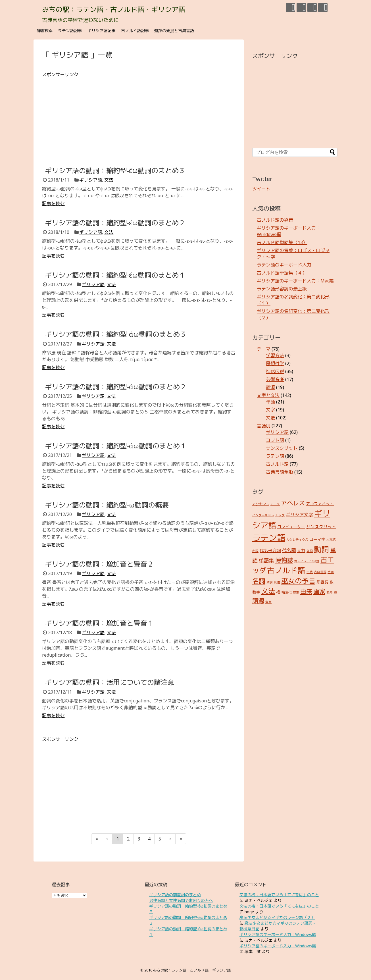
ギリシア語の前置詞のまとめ (175, 895)
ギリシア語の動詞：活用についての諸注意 (110, 682)
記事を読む (53, 203)
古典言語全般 (280, 472)
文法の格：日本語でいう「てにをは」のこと (279, 895)
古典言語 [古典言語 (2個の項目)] (320, 572)
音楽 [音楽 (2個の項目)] (268, 602)
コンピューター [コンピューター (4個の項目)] (291, 527)
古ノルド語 (277, 464)
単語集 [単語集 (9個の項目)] (266, 560)
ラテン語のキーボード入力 (284, 265)
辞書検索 (45, 31)
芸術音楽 (275, 379)
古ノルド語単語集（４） (282, 273)
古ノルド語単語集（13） (282, 242)
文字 (270, 410)
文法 (109, 180)
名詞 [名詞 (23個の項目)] (259, 581)
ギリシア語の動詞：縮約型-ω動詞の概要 (107, 505)
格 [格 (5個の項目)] (278, 592)
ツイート (261, 189)
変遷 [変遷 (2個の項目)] (277, 582)
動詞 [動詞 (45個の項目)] (322, 549)
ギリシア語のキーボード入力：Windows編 (278, 934)
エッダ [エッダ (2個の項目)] (280, 515)
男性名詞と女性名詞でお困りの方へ (181, 900)
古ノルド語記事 (135, 31)
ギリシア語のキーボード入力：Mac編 (295, 281)
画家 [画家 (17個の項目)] (319, 591)
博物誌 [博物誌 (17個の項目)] (284, 560)
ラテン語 (275, 456)
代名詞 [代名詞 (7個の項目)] (289, 550)
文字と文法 (268, 395)
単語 (270, 402)
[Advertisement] (139, 118)
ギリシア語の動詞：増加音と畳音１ (99, 623)
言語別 (264, 426)
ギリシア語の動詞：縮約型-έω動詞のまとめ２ (115, 223)
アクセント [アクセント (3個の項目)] (261, 504)
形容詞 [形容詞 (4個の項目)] (322, 582)
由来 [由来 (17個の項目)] (306, 591)
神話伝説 (275, 371)
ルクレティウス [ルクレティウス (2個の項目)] (297, 540)
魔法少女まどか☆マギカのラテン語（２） (277, 917)
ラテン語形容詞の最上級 (282, 289)
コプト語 (275, 440)
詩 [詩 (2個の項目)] (335, 592)
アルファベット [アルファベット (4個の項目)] (320, 504)
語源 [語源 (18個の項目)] (258, 601)
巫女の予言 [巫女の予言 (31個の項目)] (298, 581)
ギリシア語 (91, 180)
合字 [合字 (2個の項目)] (331, 572)
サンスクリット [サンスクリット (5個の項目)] (321, 527)
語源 (270, 387)
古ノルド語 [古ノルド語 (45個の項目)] (286, 570)
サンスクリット (282, 448)
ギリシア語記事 (101, 31)
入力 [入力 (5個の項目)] (301, 550)
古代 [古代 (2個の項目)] (310, 572)
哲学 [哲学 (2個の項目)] (270, 582)
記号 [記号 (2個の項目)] (330, 592)
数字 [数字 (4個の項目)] (256, 592)
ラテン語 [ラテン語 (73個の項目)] (269, 538)
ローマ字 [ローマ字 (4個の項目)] (317, 539)
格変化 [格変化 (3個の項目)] (287, 592)
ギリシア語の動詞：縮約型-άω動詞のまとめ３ (116, 334)
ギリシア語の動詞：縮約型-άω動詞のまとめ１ (116, 446)
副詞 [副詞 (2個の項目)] (310, 551)
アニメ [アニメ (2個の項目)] (275, 504)
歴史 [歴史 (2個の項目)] (296, 592)
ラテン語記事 (70, 31)
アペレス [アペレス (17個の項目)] (293, 503)
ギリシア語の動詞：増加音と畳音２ (99, 564)
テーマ (264, 349)
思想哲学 (275, 363)
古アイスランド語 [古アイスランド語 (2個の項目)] (307, 561)
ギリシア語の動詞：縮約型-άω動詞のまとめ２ (116, 387)
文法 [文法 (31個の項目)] (268, 591)
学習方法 (275, 355)
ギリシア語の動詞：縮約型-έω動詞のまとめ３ (115, 170)
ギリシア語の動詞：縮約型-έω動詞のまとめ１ (115, 275)
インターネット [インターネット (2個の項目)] (263, 515)
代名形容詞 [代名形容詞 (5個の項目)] (270, 550)
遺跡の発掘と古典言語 (174, 31)
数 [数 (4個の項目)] (332, 582)
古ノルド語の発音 (275, 220)
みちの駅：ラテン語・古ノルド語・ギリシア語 (114, 9)
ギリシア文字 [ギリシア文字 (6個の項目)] (299, 515)
